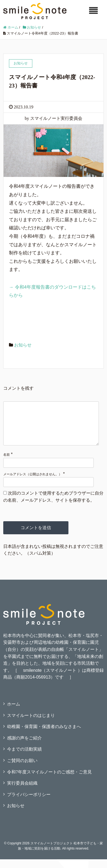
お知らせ (23, 345)
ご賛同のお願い (22, 769)
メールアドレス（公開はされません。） (33, 483)
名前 (7, 463)
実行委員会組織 (22, 792)
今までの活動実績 (24, 758)
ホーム (14, 713)
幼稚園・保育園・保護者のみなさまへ (44, 735)
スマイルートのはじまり (31, 724)
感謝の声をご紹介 (24, 747)
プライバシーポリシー (29, 803)
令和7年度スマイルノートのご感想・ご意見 (49, 781)
